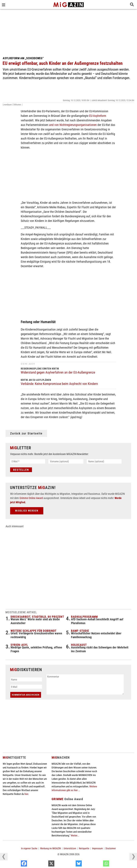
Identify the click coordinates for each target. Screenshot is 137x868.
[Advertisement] (68, 32)
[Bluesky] (98, 864)
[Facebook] (44, 864)
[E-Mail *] (28, 461)
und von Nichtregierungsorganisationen (73, 125)
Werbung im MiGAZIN (50, 849)
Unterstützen (70, 849)
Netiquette (84, 849)
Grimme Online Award (31, 498)
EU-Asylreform (98, 116)
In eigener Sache (29, 849)
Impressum (97, 849)
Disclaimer (111, 849)
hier (26, 794)
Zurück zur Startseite (26, 433)
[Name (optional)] (104, 461)
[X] (71, 864)
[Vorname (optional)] (66, 461)
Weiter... (75, 836)
